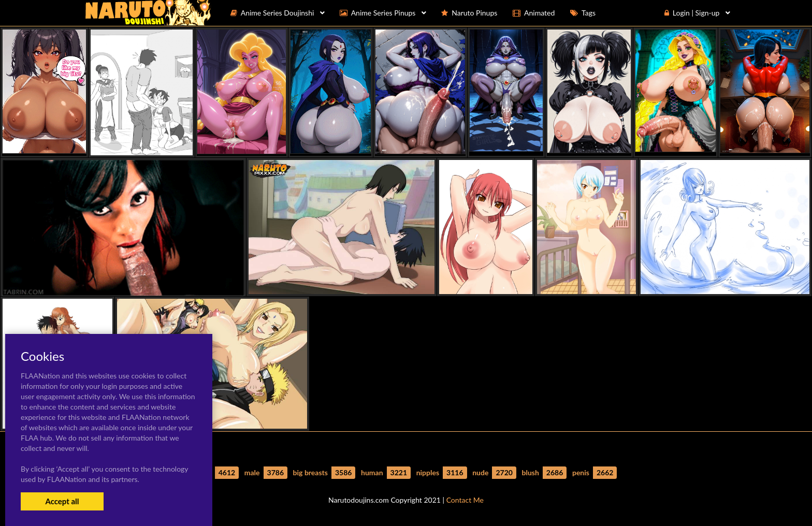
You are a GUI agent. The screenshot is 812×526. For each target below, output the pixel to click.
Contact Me (465, 500)
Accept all (62, 501)
